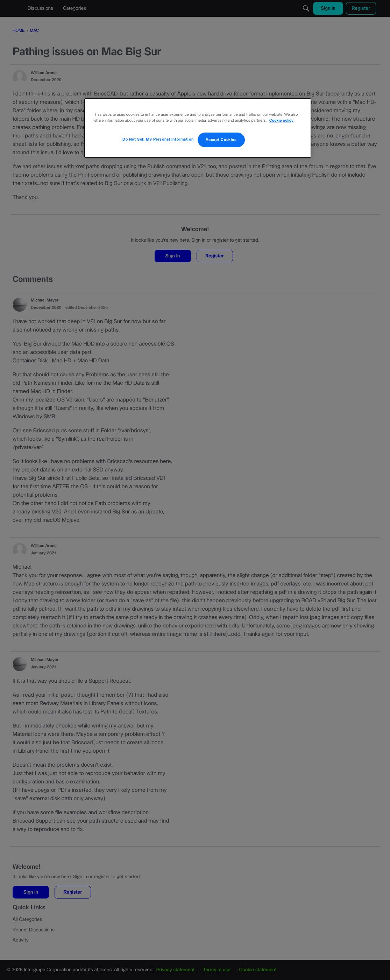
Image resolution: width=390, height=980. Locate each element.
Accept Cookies (221, 140)
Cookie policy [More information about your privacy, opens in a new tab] (281, 121)
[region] (198, 128)
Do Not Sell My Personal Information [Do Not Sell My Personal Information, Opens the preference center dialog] (158, 139)
